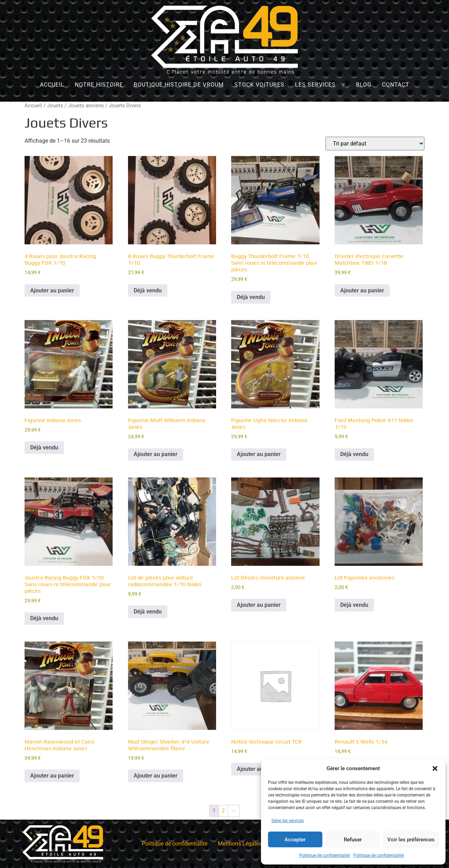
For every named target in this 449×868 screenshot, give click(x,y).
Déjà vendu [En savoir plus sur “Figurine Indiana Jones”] (44, 447)
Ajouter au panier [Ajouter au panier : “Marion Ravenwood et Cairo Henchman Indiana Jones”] (52, 776)
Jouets (55, 106)
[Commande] (375, 144)
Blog (364, 85)
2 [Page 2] (223, 811)
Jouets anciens (86, 106)
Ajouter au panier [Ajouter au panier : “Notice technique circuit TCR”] (259, 769)
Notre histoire (99, 85)
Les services (315, 85)
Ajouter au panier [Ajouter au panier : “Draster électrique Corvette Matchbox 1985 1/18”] (362, 290)
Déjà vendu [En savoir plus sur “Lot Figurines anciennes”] (354, 605)
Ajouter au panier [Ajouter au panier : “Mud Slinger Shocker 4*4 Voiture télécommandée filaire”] (156, 776)
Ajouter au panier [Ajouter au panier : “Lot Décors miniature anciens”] (259, 605)
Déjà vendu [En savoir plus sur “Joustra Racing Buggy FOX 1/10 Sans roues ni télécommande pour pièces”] (44, 618)
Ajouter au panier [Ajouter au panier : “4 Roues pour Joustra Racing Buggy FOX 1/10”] (52, 290)
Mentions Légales (240, 844)
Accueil (52, 85)
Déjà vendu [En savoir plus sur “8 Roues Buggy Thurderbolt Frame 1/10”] (148, 290)
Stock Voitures (259, 85)
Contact (396, 85)
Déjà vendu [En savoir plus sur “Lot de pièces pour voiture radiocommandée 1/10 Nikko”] (148, 612)
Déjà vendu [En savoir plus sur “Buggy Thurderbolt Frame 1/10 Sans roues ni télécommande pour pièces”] (251, 297)
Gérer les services (288, 821)
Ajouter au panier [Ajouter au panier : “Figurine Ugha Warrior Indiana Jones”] (259, 454)
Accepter (295, 840)
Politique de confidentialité (324, 855)
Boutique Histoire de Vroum (179, 85)
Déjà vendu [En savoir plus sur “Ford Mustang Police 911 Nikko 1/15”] (354, 454)
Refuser (353, 840)
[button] (435, 768)
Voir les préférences (411, 840)
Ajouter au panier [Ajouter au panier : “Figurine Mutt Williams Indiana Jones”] (156, 454)
